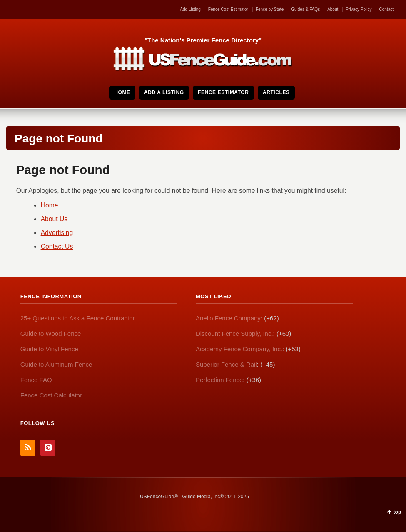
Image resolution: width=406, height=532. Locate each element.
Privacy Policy (359, 9)
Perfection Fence (219, 380)
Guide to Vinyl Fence (49, 349)
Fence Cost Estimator (228, 9)
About (333, 9)
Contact (386, 9)
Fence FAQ (36, 380)
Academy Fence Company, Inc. (239, 349)
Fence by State (270, 9)
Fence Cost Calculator (51, 395)
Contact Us (57, 246)
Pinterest (48, 448)
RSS (28, 448)
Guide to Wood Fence (51, 333)
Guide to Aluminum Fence (56, 364)
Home (50, 205)
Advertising (57, 233)
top (397, 512)
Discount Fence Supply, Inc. (234, 333)
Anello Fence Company (228, 318)
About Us (54, 219)
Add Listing (190, 9)
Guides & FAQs (305, 9)
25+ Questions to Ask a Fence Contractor (78, 318)
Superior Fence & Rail (226, 364)
